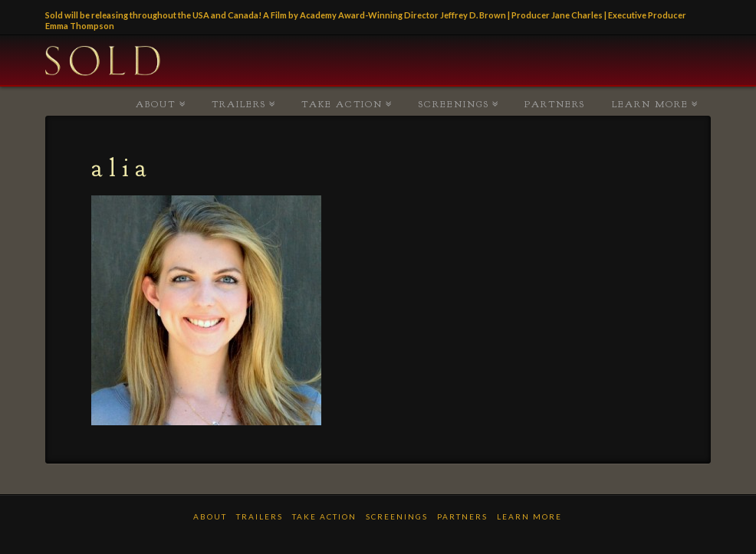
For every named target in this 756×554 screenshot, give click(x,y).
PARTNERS (555, 104)
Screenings (454, 104)
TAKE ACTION (342, 104)
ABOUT (156, 104)
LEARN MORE (650, 104)
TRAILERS (239, 104)
